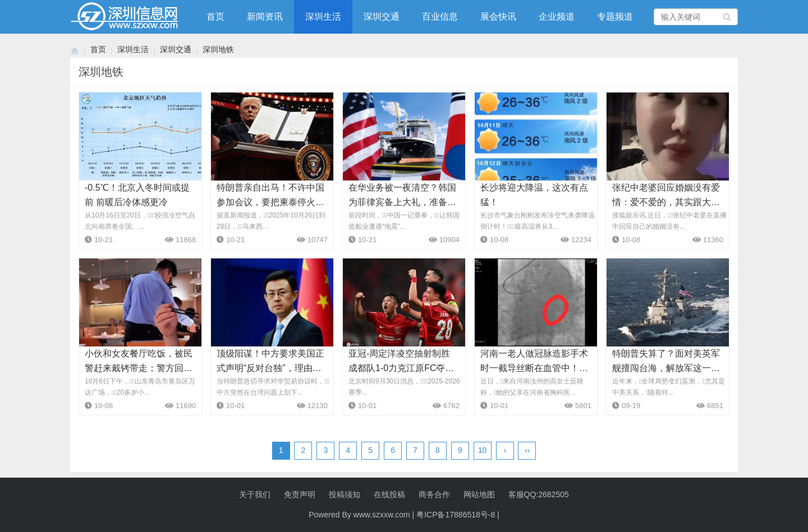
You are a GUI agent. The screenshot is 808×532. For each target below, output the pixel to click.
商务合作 (434, 494)
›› (527, 450)
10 (483, 450)
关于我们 (255, 494)
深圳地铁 (218, 49)
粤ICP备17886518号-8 (456, 515)
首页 (215, 17)
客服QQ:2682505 (539, 494)
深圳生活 (323, 17)
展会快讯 (498, 17)
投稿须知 (345, 494)
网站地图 (479, 494)
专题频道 (615, 17)
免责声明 (300, 494)
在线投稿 (389, 494)
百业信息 (440, 17)
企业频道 (557, 17)
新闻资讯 (265, 17)
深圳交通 (382, 17)
